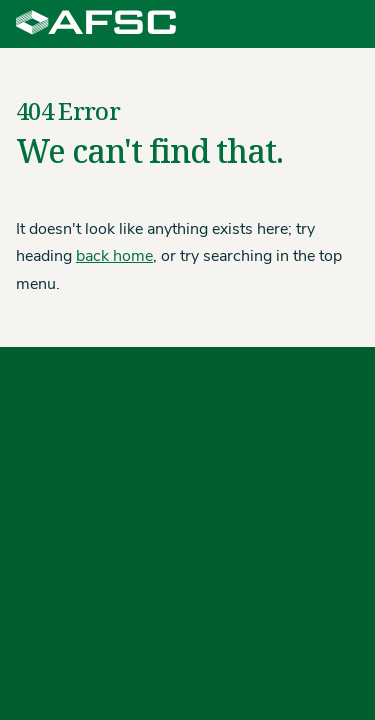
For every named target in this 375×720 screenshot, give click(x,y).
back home (114, 257)
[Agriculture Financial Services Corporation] (96, 24)
